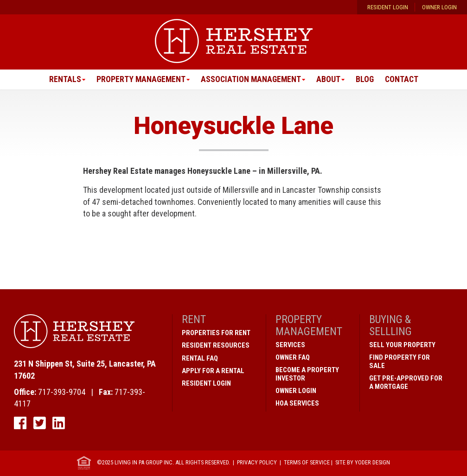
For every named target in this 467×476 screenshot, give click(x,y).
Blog (366, 79)
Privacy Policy (257, 463)
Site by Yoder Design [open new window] (363, 463)
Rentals (63, 79)
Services (290, 345)
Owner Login (439, 7)
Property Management (139, 79)
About (329, 79)
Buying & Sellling (390, 326)
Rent (194, 320)
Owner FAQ (293, 357)
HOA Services (297, 403)
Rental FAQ (200, 358)
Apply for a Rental (213, 371)
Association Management (251, 79)
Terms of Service (307, 463)
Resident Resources (216, 346)
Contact (403, 79)
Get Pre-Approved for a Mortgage (406, 382)
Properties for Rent (216, 333)
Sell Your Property (402, 345)
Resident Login (388, 7)
